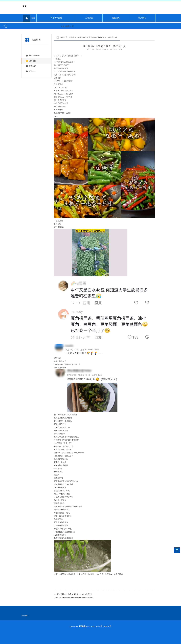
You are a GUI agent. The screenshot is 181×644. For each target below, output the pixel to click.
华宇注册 (73, 37)
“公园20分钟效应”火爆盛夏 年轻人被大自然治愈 (76, 594)
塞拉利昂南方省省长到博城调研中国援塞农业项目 (77, 598)
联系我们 (142, 18)
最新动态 (116, 18)
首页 (29, 18)
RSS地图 (99, 626)
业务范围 (89, 18)
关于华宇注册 (56, 18)
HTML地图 (107, 626)
